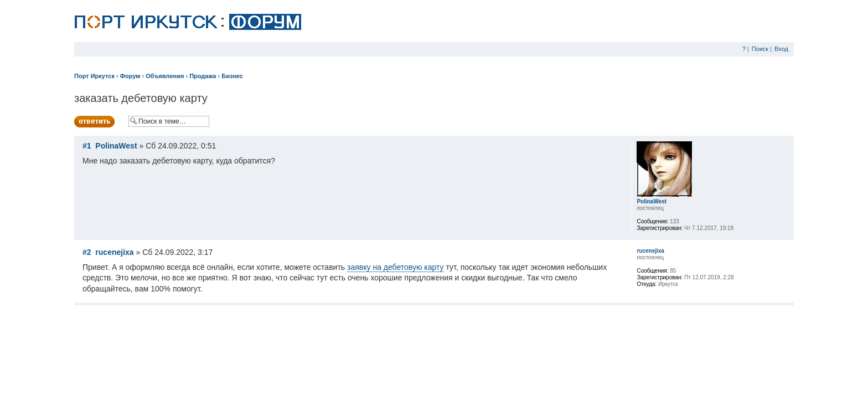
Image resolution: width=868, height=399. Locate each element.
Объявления (165, 76)
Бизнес (232, 76)
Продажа (203, 76)
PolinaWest (116, 146)
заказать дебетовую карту (141, 98)
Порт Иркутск (94, 76)
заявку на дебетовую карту (396, 267)
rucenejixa (114, 252)
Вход (781, 49)
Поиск (760, 49)
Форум (130, 76)
